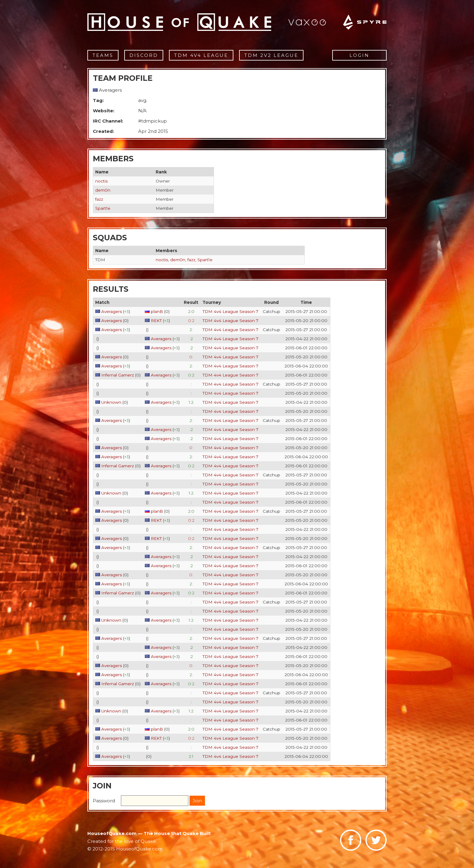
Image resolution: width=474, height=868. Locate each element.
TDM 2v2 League (271, 55)
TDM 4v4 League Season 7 (231, 311)
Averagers (112, 311)
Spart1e (103, 208)
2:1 (191, 756)
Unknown (111, 402)
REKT (156, 321)
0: (191, 357)
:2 (191, 339)
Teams (103, 55)
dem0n (103, 190)
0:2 (191, 321)
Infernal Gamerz (118, 375)
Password (104, 801)
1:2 (191, 402)
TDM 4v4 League (201, 55)
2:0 (191, 311)
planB (157, 311)
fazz (99, 199)
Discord (144, 55)
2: (191, 330)
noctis (101, 181)
